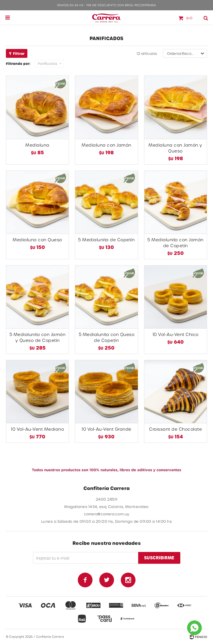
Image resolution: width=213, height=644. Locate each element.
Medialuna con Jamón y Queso (175, 148)
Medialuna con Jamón (106, 145)
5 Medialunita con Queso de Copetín (107, 337)
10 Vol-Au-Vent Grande (106, 429)
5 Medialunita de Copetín (106, 240)
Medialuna (37, 145)
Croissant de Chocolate (175, 429)
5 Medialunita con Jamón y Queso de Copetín (38, 337)
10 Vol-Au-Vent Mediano (37, 429)
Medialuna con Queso (37, 240)
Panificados (47, 64)
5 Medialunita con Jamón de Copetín (175, 243)
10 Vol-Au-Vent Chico (176, 334)
